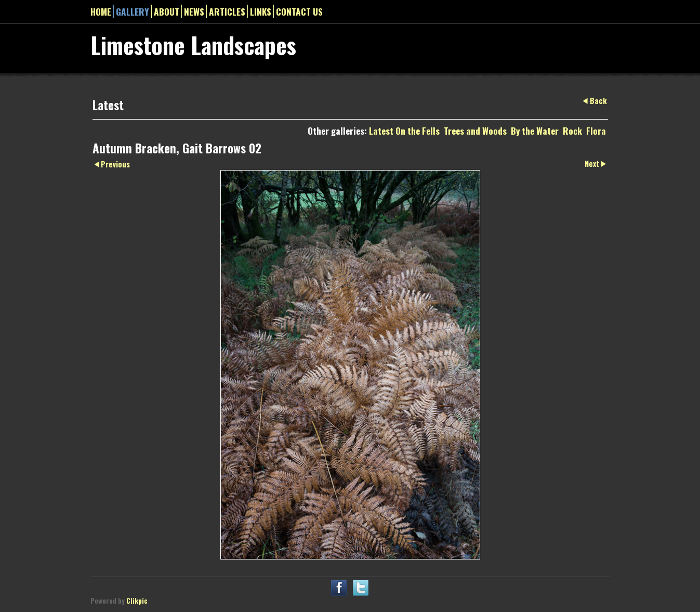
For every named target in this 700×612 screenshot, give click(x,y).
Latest (381, 131)
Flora (596, 131)
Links (261, 11)
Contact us (299, 11)
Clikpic (137, 601)
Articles (227, 11)
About (167, 11)
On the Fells (418, 131)
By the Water (535, 131)
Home (101, 11)
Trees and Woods (475, 131)
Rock (572, 131)
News (194, 11)
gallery (133, 11)
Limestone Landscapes (193, 45)
